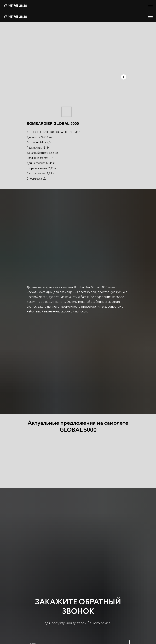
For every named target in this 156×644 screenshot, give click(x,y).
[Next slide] (124, 77)
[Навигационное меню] (150, 6)
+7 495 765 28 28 (15, 6)
